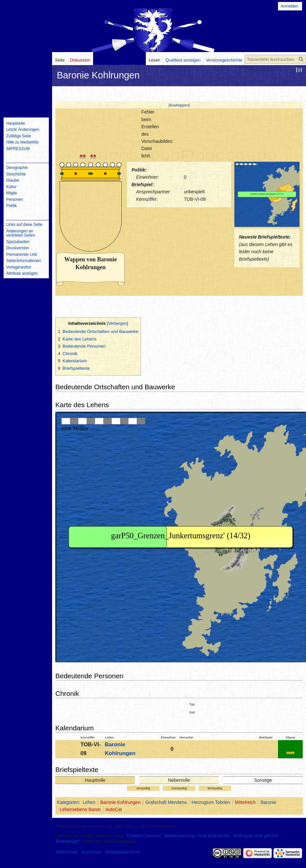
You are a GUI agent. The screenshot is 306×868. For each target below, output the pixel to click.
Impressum (91, 852)
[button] (179, 105)
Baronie (268, 802)
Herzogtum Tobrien (211, 802)
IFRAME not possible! (267, 194)
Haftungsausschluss (122, 852)
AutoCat (114, 809)
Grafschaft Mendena (166, 802)
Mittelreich (245, 802)
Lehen (89, 802)
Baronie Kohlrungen (120, 802)
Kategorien (68, 802)
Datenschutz (67, 852)
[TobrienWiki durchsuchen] (275, 59)
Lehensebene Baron (80, 809)
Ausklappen (179, 105)
